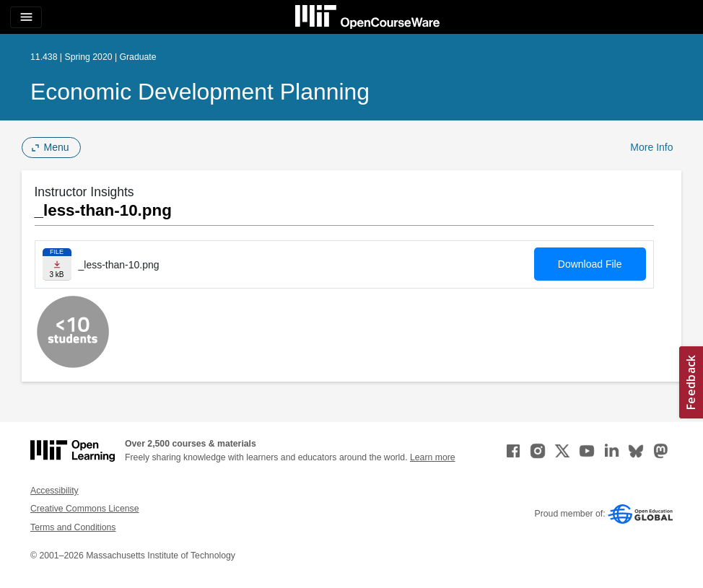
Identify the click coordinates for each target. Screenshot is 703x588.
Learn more (433, 457)
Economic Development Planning (200, 92)
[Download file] (57, 264)
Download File (590, 264)
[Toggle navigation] (26, 17)
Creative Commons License (84, 509)
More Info (651, 147)
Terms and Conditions (73, 527)
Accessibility (54, 491)
